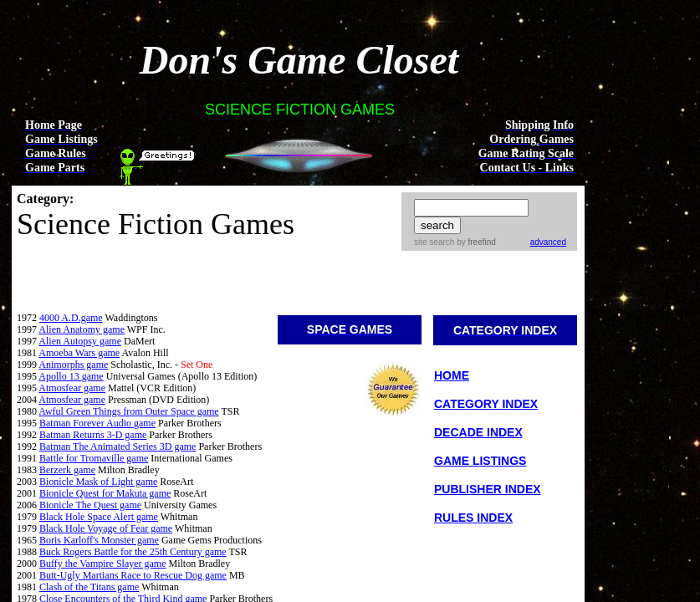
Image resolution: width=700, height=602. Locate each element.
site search (434, 242)
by (475, 242)
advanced (548, 242)
